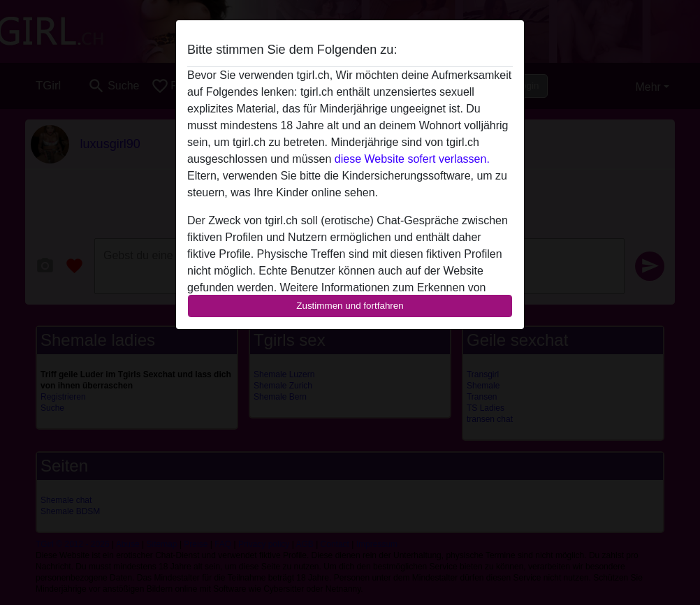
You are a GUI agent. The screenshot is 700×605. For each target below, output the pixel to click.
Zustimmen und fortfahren (350, 306)
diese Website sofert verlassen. (412, 159)
